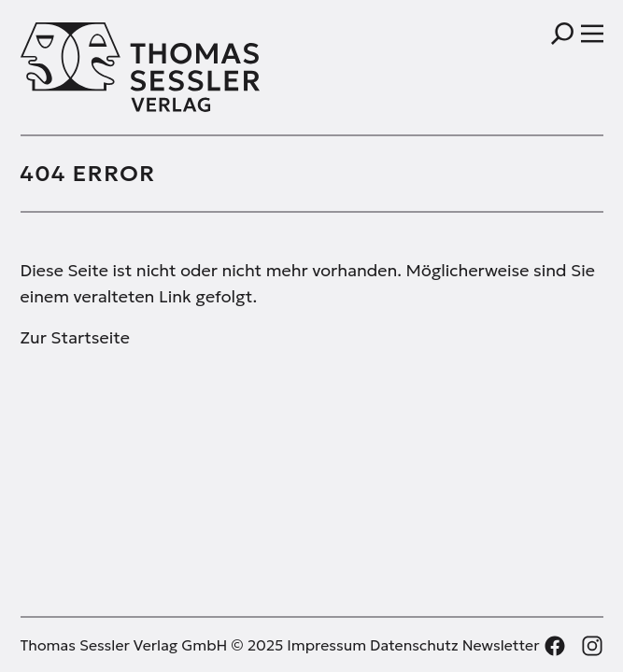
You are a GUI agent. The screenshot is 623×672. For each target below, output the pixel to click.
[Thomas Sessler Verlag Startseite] (166, 67)
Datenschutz (414, 645)
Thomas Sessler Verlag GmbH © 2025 (152, 645)
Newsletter (501, 645)
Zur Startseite (75, 337)
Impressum (326, 645)
